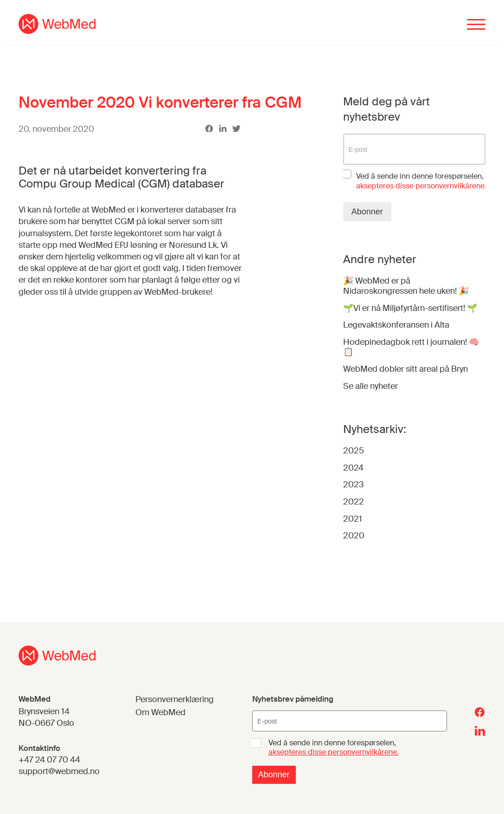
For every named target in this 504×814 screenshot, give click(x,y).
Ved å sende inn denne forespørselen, (421, 181)
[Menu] (476, 25)
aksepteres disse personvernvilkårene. (334, 752)
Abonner (367, 212)
